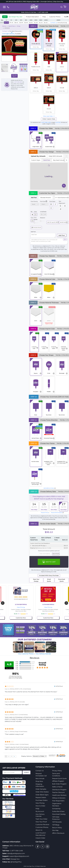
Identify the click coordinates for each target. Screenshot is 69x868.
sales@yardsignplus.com (16, 853)
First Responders (58, 801)
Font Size (43, 201)
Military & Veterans (59, 798)
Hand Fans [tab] (47, 160)
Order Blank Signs (42, 795)
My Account (40, 811)
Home (4, 26)
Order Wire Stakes (42, 792)
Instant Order (40, 838)
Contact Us (6, 31)
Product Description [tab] (32, 17)
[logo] (34, 7)
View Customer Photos (26, 654)
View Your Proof (41, 822)
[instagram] (47, 847)
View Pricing (21, 607)
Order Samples (41, 789)
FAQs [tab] (44, 17)
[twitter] (42, 847)
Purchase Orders (42, 800)
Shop (19, 26)
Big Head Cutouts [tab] (59, 160)
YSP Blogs (56, 825)
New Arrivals (40, 779)
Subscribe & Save (58, 811)
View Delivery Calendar (43, 654)
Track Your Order (41, 819)
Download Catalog (59, 814)
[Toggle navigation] (4, 7)
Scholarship (56, 809)
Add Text (33, 232)
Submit (26, 772)
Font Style (52, 201)
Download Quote (62, 580)
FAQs (37, 809)
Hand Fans (12, 26)
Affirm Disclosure (58, 833)
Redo (45, 212)
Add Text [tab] (34, 198)
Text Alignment (62, 202)
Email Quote (49, 580)
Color (35, 212)
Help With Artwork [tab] (55, 156)
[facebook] (38, 847)
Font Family (34, 201)
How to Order (40, 806)
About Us (39, 830)
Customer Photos (42, 827)
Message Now (15, 859)
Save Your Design (36, 580)
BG (32, 212)
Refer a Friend (57, 787)
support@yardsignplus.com (19, 856)
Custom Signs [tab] (36, 160)
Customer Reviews (42, 825)
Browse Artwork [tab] (46, 198)
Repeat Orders (41, 798)
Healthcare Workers (59, 795)
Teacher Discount (58, 792)
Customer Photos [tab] (55, 17)
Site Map (55, 830)
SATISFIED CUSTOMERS (34, 639)
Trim (32, 218)
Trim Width (36, 218)
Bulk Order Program (59, 784)
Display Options (26, 756)
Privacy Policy (57, 771)
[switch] (51, 204)
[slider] (34, 223)
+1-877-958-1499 (18, 82)
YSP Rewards (57, 822)
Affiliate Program (58, 781)
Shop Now (39, 781)
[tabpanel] (49, 174)
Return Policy (57, 828)
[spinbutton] (36, 47)
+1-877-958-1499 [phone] (42, 12)
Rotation (43, 218)
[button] (61, 7)
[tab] (12, 17)
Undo (42, 212)
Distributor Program (59, 790)
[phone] (8, 7)
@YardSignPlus (16, 862)
